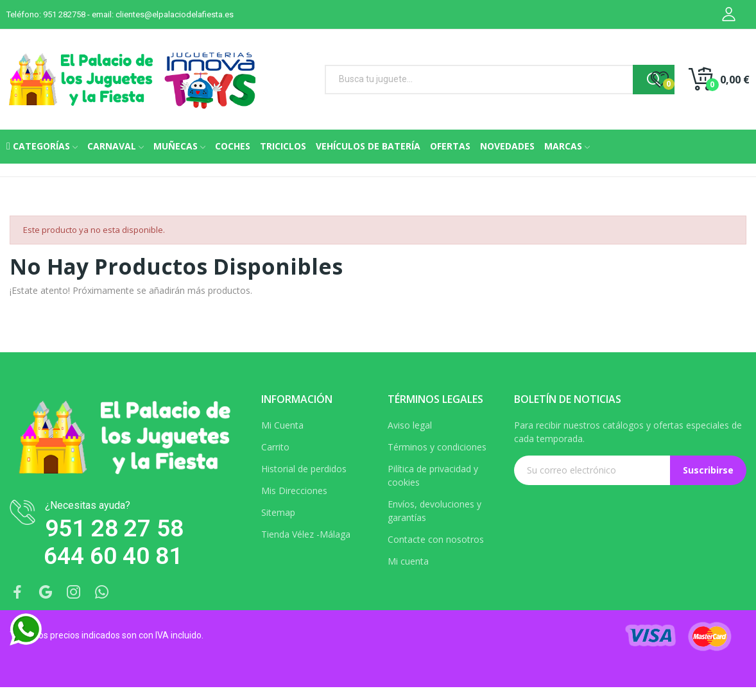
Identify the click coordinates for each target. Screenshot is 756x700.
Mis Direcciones (294, 491)
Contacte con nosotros (436, 539)
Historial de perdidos (304, 469)
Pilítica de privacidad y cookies (433, 475)
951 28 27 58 (114, 528)
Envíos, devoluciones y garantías (434, 511)
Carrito (275, 447)
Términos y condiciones (437, 447)
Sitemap (278, 512)
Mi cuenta (408, 561)
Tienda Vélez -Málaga (306, 534)
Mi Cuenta (282, 425)
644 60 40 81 (113, 556)
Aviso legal (410, 425)
